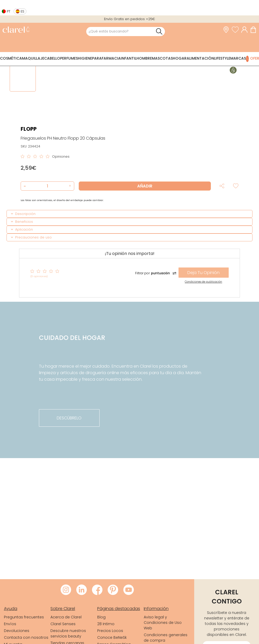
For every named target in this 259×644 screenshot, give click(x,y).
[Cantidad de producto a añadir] (47, 186)
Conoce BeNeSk (112, 637)
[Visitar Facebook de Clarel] (97, 590)
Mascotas (162, 58)
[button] (69, 186)
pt (9, 11)
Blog (101, 617)
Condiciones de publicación (203, 282)
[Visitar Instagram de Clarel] (66, 590)
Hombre (144, 58)
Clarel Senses (63, 624)
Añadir (145, 186)
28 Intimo (106, 624)
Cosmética (11, 58)
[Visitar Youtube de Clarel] (129, 590)
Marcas (238, 58)
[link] (16, 30)
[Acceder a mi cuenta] (246, 30)
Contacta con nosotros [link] (26, 637)
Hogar (180, 58)
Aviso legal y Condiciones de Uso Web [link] (163, 623)
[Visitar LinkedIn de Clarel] (82, 590)
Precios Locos (110, 631)
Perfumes (69, 58)
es (22, 11)
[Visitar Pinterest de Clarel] (113, 590)
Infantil (129, 58)
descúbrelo (69, 418)
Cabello (52, 58)
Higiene (85, 58)
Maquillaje (33, 58)
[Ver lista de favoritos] (237, 30)
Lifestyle (222, 58)
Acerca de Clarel (66, 617)
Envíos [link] (10, 624)
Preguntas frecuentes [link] (24, 617)
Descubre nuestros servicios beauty (68, 633)
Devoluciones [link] (17, 631)
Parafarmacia (106, 58)
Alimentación (200, 58)
